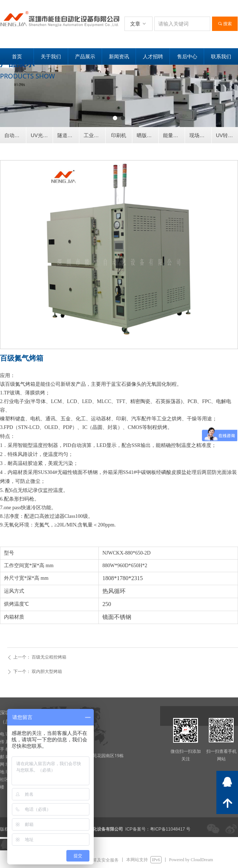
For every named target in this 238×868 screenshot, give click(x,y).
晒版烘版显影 (147, 135)
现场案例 (199, 135)
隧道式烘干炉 (68, 135)
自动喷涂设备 (15, 135)
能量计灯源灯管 (174, 135)
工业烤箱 (94, 135)
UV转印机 (227, 135)
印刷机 (119, 135)
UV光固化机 (41, 135)
